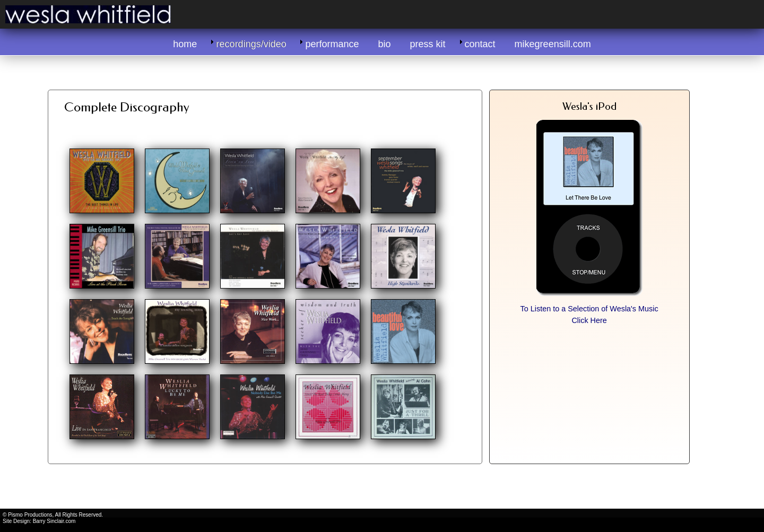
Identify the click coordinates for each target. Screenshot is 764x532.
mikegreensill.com (553, 44)
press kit (428, 44)
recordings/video (251, 44)
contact (480, 44)
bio (385, 44)
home (185, 44)
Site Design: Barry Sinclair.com (39, 521)
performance (332, 44)
